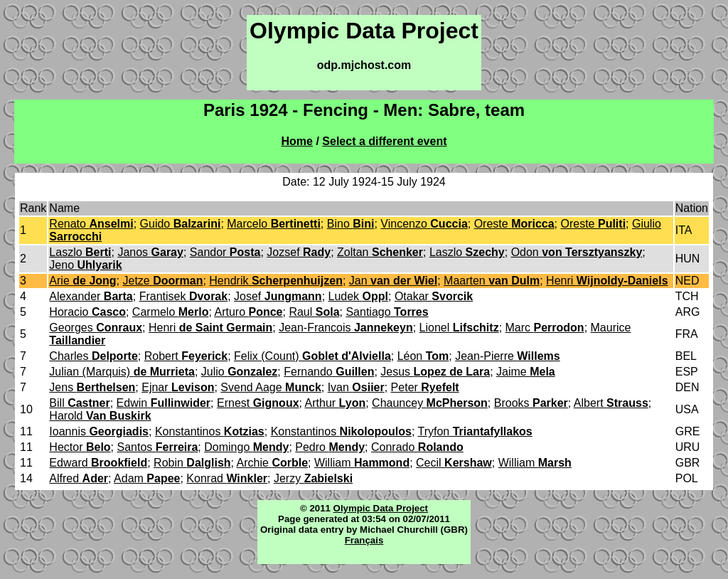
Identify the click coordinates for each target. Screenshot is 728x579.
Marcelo (274, 224)
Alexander (91, 296)
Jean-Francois (346, 328)
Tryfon (475, 431)
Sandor (225, 252)
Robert (186, 356)
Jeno (85, 265)
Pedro (330, 447)
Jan (393, 281)
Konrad (227, 478)
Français (364, 540)
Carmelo (171, 312)
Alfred (79, 478)
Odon (577, 252)
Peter (425, 387)
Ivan (356, 387)
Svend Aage (271, 387)
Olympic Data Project (381, 508)
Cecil (454, 463)
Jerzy (313, 478)
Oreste (514, 224)
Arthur (336, 403)
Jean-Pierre (507, 356)
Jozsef (299, 252)
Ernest (258, 403)
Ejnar (178, 387)
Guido (181, 224)
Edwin (164, 403)
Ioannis (99, 431)
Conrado (417, 447)
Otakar (434, 296)
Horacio (87, 312)
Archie (272, 463)
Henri (607, 281)
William (362, 463)
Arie (82, 281)
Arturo (248, 312)
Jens (92, 387)
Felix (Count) (312, 356)
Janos (150, 252)
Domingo (246, 447)
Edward (98, 463)
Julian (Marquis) (122, 372)
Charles (93, 356)
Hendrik (276, 281)
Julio (240, 372)
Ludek (358, 296)
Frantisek (184, 296)
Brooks (531, 403)
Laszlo (80, 252)
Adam (147, 478)
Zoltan (380, 252)
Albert (611, 403)
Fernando (329, 372)
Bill (79, 403)
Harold (100, 416)
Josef (278, 296)
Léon (423, 356)
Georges (96, 328)
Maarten (492, 281)
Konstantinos (210, 431)
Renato (91, 224)
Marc (545, 328)
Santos (158, 447)
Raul (314, 312)
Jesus (435, 372)
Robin (192, 463)
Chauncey (430, 403)
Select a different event (384, 141)
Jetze (163, 281)
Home (297, 141)
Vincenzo (424, 224)
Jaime (526, 372)
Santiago (387, 312)
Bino (351, 224)
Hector (80, 447)
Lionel (459, 328)
